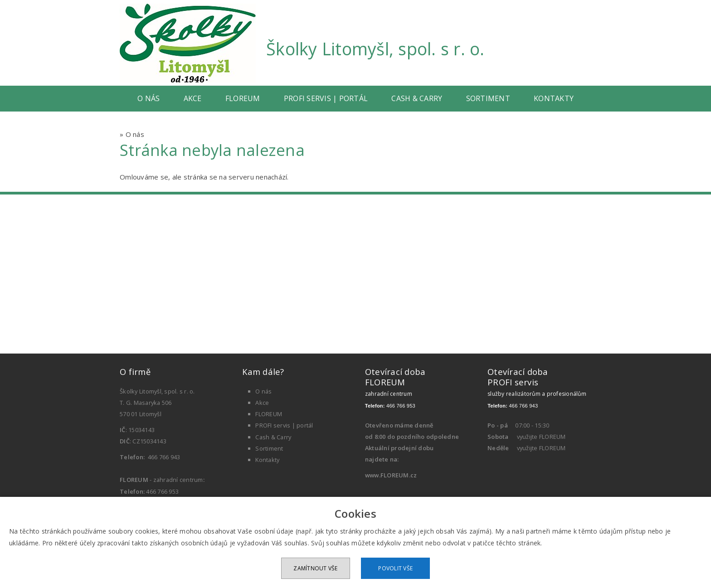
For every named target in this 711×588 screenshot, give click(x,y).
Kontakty (554, 98)
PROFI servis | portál (326, 98)
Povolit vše (395, 568)
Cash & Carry (417, 98)
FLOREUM (243, 98)
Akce (193, 98)
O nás (149, 98)
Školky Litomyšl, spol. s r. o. (375, 49)
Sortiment (488, 98)
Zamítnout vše (315, 568)
